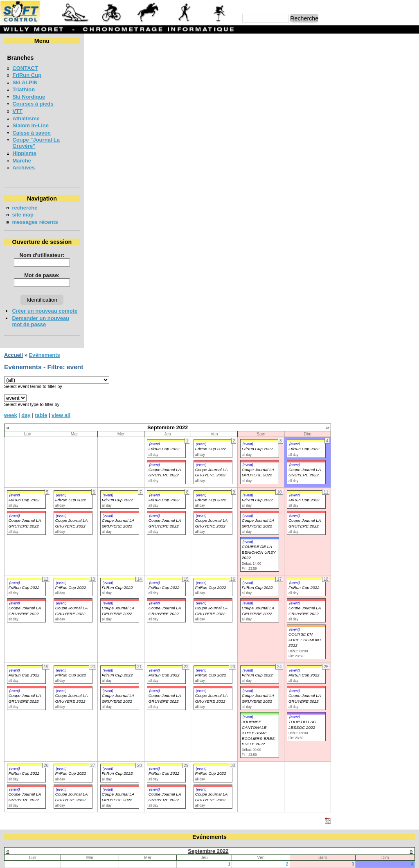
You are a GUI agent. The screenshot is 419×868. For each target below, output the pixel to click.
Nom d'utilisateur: (42, 255)
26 (57, 579)
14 (173, 565)
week (95, 100)
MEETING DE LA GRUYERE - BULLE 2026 (64, 716)
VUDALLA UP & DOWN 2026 (47, 657)
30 (286, 579)
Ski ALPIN (25, 82)
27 (115, 579)
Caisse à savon (32, 133)
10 (352, 557)
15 (228, 565)
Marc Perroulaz (249, 858)
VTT (17, 111)
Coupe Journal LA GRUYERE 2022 (108, 296)
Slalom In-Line (30, 125)
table (125, 100)
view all (145, 100)
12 (57, 565)
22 (228, 572)
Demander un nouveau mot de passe (41, 321)
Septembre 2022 (208, 536)
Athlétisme (26, 118)
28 (173, 579)
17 (352, 565)
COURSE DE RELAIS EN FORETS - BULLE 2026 (72, 627)
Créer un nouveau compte (45, 311)
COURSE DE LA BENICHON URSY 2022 (343, 238)
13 (115, 565)
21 (173, 572)
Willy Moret (194, 858)
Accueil (97, 41)
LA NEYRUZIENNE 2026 (42, 701)
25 (411, 572)
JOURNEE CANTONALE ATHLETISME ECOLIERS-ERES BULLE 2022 (342, 418)
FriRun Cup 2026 (33, 642)
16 (286, 565)
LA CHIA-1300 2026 (36, 686)
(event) (239, 130)
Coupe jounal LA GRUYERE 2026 (53, 612)
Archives (24, 168)
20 (115, 572)
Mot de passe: (42, 275)
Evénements (128, 41)
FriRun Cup (27, 75)
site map (23, 215)
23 (286, 572)
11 (411, 557)
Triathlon (24, 89)
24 (352, 572)
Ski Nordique (29, 97)
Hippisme (24, 153)
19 (57, 572)
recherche (25, 208)
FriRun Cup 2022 (248, 134)
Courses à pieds (33, 104)
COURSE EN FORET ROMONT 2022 (389, 325)
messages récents (35, 222)
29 (228, 579)
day (110, 100)
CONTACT (25, 68)
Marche (21, 161)
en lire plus (401, 741)
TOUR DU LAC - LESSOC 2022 (387, 410)
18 (411, 565)
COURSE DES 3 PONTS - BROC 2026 (58, 671)
